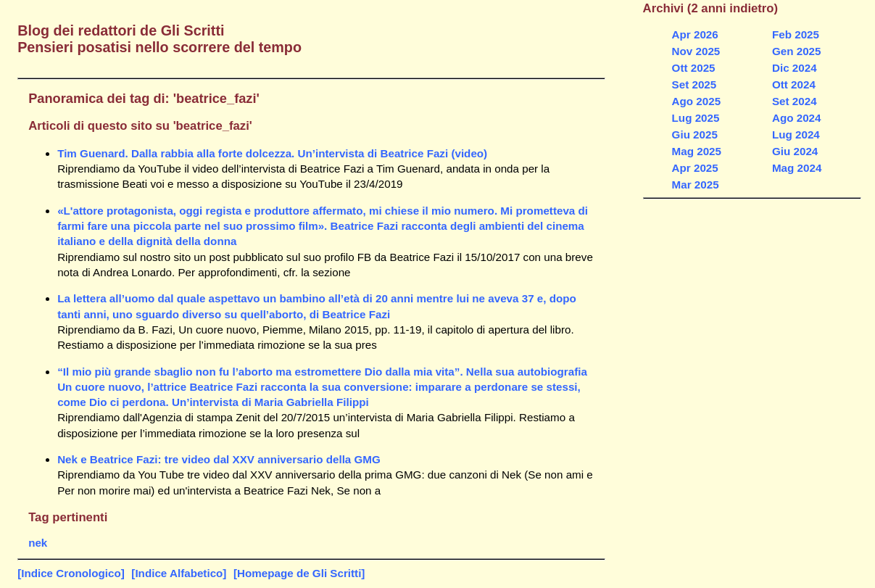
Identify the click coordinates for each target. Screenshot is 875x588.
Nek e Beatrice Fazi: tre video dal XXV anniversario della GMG (219, 459)
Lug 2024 (796, 134)
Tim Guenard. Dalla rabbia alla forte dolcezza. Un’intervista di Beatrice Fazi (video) (272, 153)
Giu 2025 (695, 134)
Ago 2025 (697, 101)
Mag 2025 (697, 151)
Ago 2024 (797, 118)
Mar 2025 (696, 185)
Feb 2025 (796, 34)
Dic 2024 (795, 68)
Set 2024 (795, 101)
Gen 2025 (797, 51)
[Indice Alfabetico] (179, 573)
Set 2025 (694, 84)
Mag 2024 (797, 168)
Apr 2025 (695, 168)
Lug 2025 (696, 118)
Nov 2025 (696, 51)
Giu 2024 (795, 151)
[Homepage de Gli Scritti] (299, 573)
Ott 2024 (794, 84)
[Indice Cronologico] (71, 573)
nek (38, 543)
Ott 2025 (694, 68)
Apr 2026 (695, 34)
